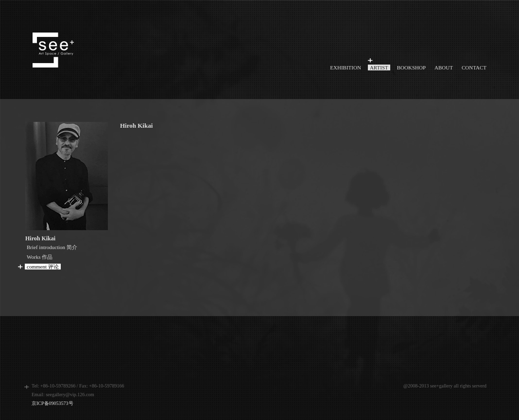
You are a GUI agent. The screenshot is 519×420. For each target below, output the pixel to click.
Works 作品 (40, 257)
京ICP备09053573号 (52, 403)
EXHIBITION (346, 67)
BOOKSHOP (411, 67)
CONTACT (474, 67)
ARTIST (379, 67)
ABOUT (444, 67)
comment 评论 (43, 267)
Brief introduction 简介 (52, 247)
